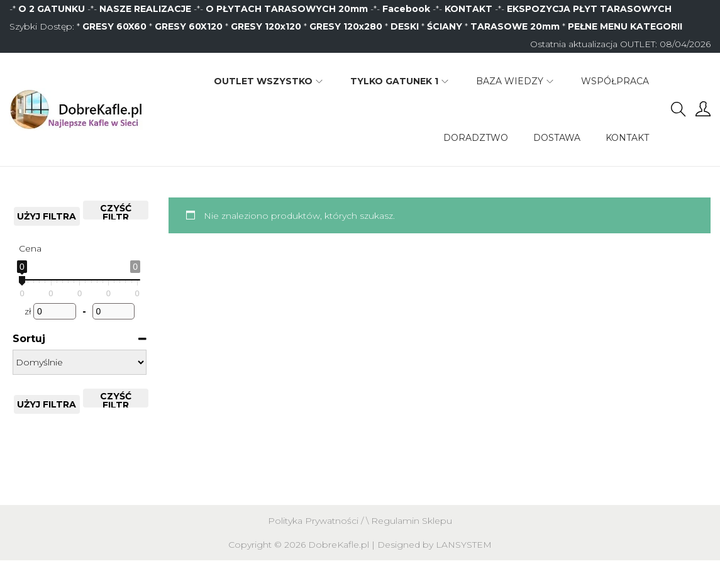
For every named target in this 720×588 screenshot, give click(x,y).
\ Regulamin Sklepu (409, 521)
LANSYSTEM (464, 545)
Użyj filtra (47, 216)
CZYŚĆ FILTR (116, 211)
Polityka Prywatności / (317, 521)
